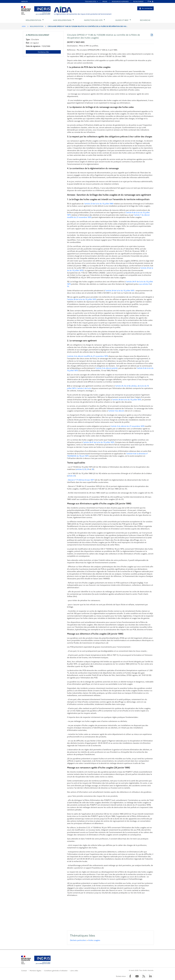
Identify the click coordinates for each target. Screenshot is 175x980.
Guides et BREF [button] (122, 20)
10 (68, 286)
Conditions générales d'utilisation (56, 970)
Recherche (145, 20)
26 (93, 469)
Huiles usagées (94, 940)
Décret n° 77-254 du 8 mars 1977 (81, 480)
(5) (68, 890)
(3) (68, 758)
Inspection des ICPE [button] (93, 20)
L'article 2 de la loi (84, 388)
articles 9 (80, 469)
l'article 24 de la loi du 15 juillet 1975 (120, 290)
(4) (68, 883)
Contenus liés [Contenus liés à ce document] (43, 52)
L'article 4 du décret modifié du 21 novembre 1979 (87, 356)
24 (88, 469)
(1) (68, 246)
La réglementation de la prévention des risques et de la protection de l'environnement (83, 14)
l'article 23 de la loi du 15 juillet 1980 (99, 204)
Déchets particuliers (78, 940)
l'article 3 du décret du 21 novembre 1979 (127, 426)
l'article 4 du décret (116, 411)
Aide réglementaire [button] (62, 20)
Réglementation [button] (33, 20)
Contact (24, 970)
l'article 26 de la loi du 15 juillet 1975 (82, 299)
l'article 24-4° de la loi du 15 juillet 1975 (99, 442)
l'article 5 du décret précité (107, 368)
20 (85, 469)
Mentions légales (35, 970)
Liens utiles (74, 970)
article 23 (71, 476)
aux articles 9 (144, 284)
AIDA (24, 26)
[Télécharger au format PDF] (152, 35)
